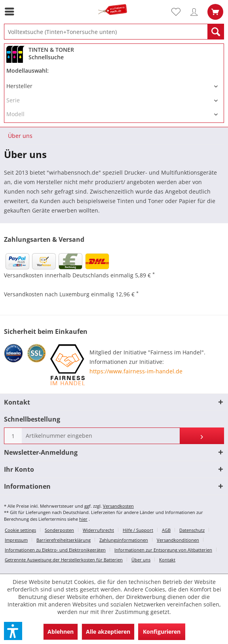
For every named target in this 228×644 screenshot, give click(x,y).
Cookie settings (20, 530)
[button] (13, 631)
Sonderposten (59, 530)
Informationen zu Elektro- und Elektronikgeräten (55, 550)
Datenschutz (192, 530)
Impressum (16, 540)
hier (83, 519)
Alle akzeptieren (108, 632)
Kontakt (167, 560)
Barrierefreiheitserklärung (64, 540)
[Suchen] (216, 32)
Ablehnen (61, 632)
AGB (166, 530)
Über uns (141, 560)
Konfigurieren (162, 632)
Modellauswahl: (28, 71)
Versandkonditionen (178, 540)
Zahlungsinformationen (124, 540)
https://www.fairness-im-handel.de (136, 371)
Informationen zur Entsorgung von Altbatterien (163, 550)
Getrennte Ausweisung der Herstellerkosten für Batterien (64, 560)
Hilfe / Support (138, 530)
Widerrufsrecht (98, 530)
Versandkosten (118, 506)
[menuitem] (11, 11)
